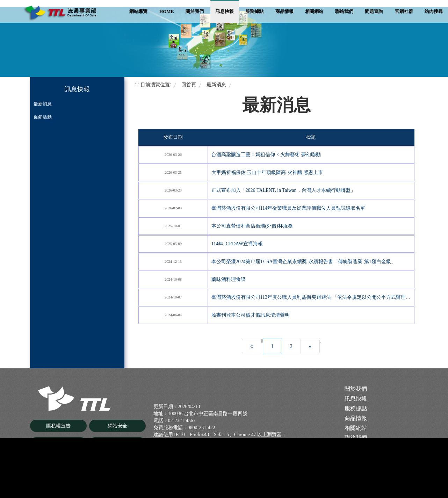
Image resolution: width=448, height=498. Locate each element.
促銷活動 (43, 117)
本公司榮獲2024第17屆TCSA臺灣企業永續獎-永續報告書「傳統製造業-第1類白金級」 (304, 262)
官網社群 (404, 11)
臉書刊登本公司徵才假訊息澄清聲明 (251, 315)
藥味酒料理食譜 (229, 279)
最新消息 (43, 104)
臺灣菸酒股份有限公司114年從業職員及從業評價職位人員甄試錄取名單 (288, 208)
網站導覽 (138, 11)
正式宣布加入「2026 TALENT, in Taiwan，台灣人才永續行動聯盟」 (283, 190)
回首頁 (189, 85)
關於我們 (195, 11)
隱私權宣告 (58, 426)
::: (137, 85)
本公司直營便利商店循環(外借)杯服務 (252, 226)
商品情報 (284, 11)
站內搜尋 (434, 11)
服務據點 (254, 11)
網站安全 (117, 426)
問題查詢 (374, 11)
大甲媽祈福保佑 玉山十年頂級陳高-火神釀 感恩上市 (267, 172)
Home (167, 11)
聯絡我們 (344, 11)
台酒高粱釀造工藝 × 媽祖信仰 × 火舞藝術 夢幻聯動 (266, 155)
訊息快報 (225, 11)
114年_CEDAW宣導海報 (237, 244)
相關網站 (314, 11)
